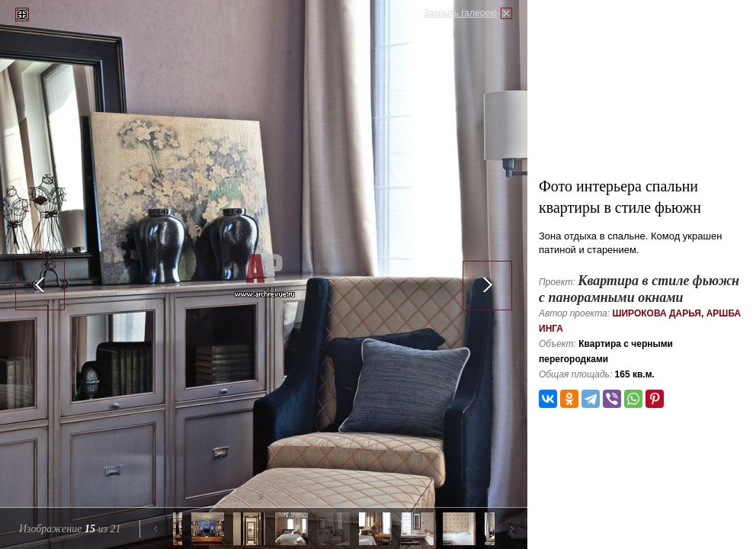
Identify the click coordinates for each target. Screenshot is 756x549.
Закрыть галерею (460, 13)
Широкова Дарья (657, 313)
